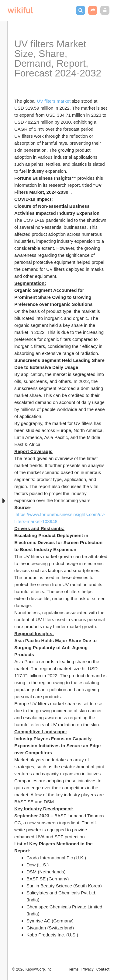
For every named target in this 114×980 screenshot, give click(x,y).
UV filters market (54, 101)
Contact (103, 969)
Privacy (88, 969)
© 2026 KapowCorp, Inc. (32, 969)
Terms (73, 969)
